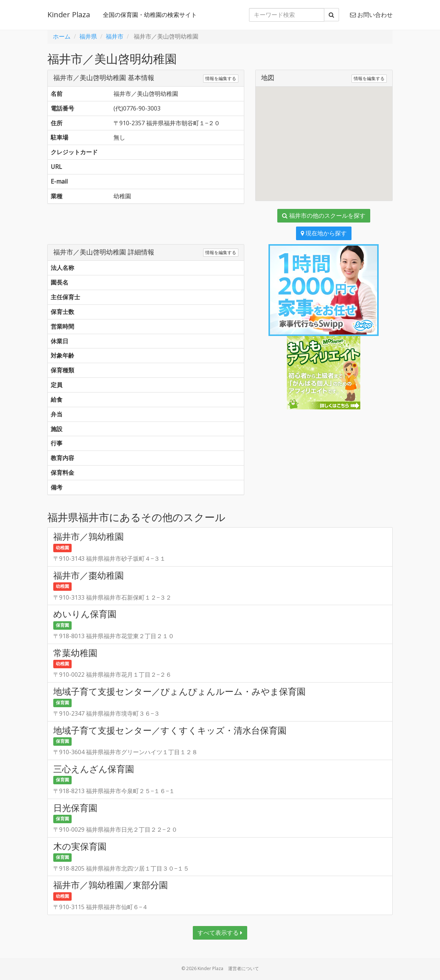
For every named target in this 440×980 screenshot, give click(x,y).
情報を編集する (221, 78)
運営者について (244, 968)
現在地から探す (324, 233)
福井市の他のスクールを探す (324, 216)
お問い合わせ (371, 15)
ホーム (62, 36)
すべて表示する (220, 933)
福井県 (88, 36)
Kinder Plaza (69, 15)
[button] (324, 137)
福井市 (115, 36)
